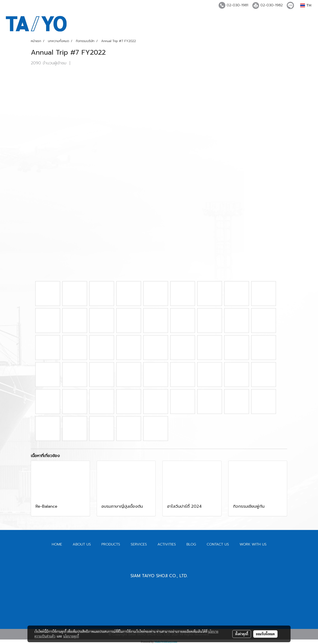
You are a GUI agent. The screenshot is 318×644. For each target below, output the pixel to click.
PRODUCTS (111, 544)
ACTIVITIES (167, 544)
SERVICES (139, 544)
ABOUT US (82, 544)
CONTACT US (218, 544)
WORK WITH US (253, 544)
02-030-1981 (237, 5)
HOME (57, 544)
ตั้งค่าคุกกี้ (242, 634)
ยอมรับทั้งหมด (265, 634)
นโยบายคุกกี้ (71, 636)
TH (306, 5)
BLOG (191, 544)
